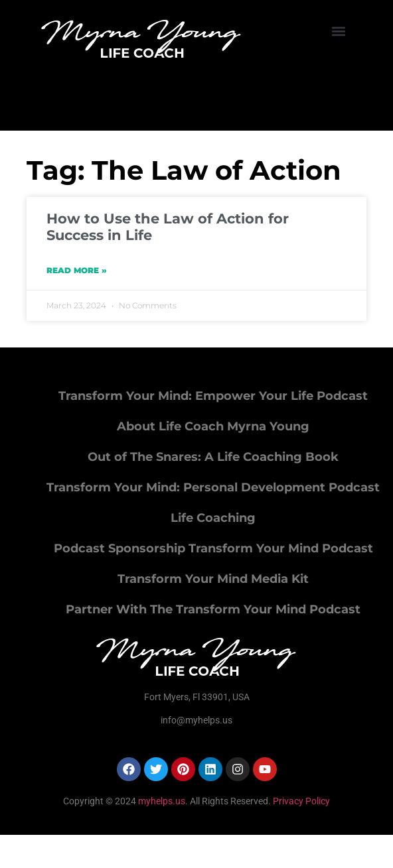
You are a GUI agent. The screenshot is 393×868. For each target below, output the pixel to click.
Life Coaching (213, 518)
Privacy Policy (301, 801)
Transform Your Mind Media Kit (213, 579)
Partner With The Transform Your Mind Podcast (213, 609)
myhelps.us (161, 801)
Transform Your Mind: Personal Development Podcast (213, 487)
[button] (339, 31)
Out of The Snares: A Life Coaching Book (213, 457)
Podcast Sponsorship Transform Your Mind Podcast (213, 548)
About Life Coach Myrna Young (213, 426)
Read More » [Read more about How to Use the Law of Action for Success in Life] (77, 270)
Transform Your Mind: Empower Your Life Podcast (213, 396)
